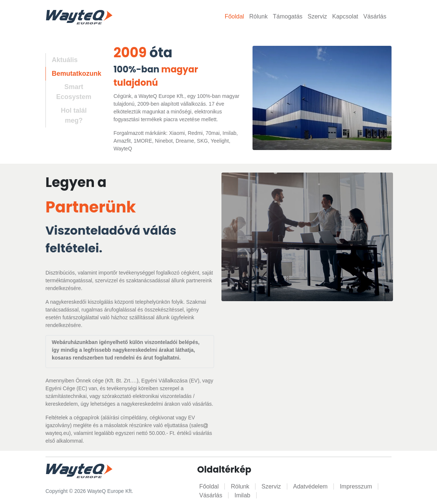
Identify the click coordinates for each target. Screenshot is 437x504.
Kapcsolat (345, 16)
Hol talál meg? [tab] (74, 115)
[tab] (71, 92)
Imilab (242, 495)
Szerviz (317, 16)
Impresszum (356, 486)
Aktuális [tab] (65, 60)
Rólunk (258, 16)
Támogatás (288, 16)
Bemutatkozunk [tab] (77, 74)
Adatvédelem (310, 486)
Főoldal (234, 16)
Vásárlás (375, 16)
